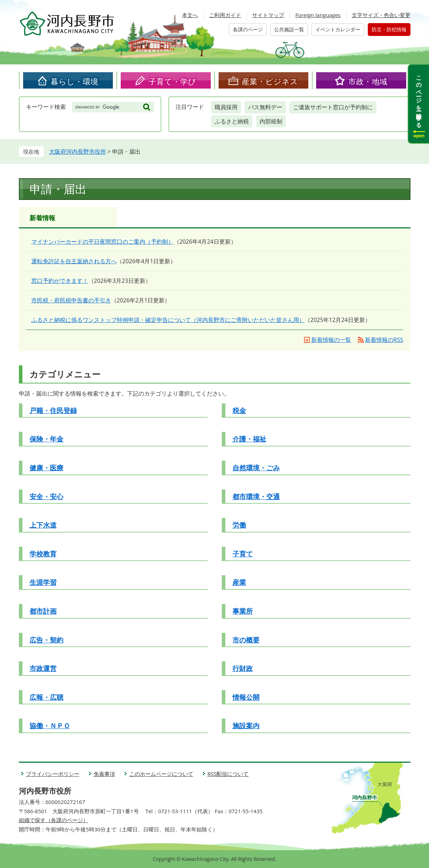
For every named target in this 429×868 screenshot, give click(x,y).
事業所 (243, 611)
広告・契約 (46, 640)
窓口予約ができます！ (60, 281)
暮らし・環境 (74, 81)
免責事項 (104, 774)
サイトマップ (268, 15)
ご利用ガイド (225, 15)
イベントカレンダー (338, 29)
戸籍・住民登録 (53, 411)
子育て (243, 554)
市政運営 (43, 668)
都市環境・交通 (256, 497)
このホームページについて (161, 774)
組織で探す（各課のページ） (54, 820)
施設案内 (246, 726)
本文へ (190, 15)
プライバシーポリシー (53, 774)
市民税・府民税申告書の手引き (71, 300)
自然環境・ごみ (256, 468)
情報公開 (246, 697)
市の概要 (246, 640)
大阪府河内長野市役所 (78, 152)
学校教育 (43, 554)
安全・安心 (46, 497)
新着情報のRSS (384, 340)
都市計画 (43, 611)
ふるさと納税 (232, 121)
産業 (239, 582)
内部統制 (271, 121)
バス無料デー (265, 107)
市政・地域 (368, 81)
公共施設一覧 (289, 29)
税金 (239, 411)
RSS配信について (228, 774)
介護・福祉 (249, 439)
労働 (239, 525)
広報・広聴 (46, 697)
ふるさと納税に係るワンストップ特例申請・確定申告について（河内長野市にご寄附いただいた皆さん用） (168, 320)
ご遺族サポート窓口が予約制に (333, 107)
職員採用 (226, 107)
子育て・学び (172, 81)
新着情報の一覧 (331, 340)
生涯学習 (43, 582)
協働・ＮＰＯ (50, 726)
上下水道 (43, 525)
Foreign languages (318, 15)
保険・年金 (46, 439)
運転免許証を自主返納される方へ (74, 261)
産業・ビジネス (270, 81)
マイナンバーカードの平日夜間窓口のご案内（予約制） (103, 242)
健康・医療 (46, 468)
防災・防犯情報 (389, 29)
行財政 (243, 668)
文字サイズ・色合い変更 (381, 15)
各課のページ (248, 29)
